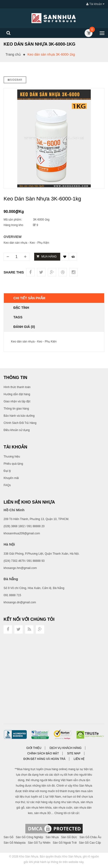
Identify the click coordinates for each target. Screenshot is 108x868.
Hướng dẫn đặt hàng (17, 394)
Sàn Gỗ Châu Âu (90, 837)
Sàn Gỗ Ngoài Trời (65, 843)
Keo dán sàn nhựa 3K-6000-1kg (51, 54)
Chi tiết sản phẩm (29, 298)
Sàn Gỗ (8, 837)
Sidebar (15, 80)
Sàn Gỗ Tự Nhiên (39, 843)
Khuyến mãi (11, 478)
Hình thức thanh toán (17, 387)
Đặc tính (21, 308)
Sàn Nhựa (52, 837)
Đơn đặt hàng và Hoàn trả (44, 759)
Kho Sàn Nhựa (29, 857)
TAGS (18, 317)
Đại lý (7, 471)
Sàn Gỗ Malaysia (15, 843)
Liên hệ (79, 759)
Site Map (74, 753)
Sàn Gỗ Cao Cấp (90, 843)
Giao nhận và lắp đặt (17, 401)
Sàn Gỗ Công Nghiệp (30, 837)
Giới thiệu (34, 748)
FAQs (7, 485)
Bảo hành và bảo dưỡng (19, 416)
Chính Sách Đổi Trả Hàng (20, 423)
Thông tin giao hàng (16, 409)
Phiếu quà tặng (13, 464)
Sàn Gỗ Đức (69, 837)
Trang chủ (13, 54)
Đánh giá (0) (24, 327)
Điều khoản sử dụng (17, 430)
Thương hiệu (12, 457)
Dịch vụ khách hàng (65, 748)
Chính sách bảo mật (43, 753)
